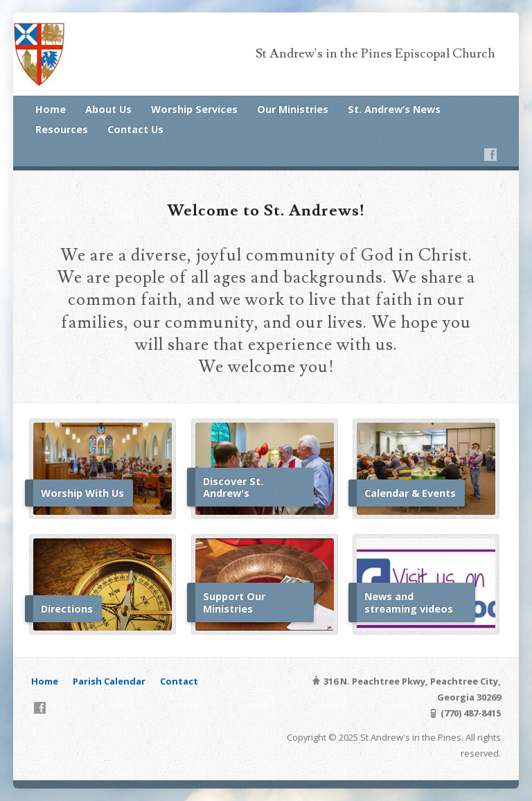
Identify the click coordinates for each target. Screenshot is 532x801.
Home (51, 109)
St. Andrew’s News (394, 109)
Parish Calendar (109, 681)
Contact (179, 681)
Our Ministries (293, 109)
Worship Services (194, 109)
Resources (62, 129)
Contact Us (135, 129)
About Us (108, 109)
